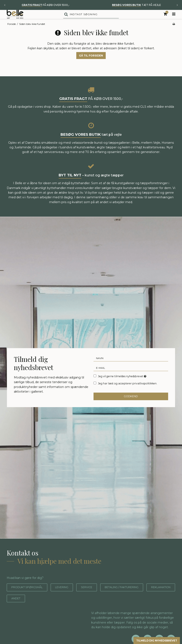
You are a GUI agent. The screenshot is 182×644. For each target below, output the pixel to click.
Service (96, 596)
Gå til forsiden (91, 64)
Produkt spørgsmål (30, 596)
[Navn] (131, 367)
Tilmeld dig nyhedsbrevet (152, 640)
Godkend (131, 405)
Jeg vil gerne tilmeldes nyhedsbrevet (122, 385)
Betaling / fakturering (136, 596)
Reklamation (23, 607)
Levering (69, 596)
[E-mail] (131, 377)
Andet (53, 607)
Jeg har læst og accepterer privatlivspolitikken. (128, 392)
